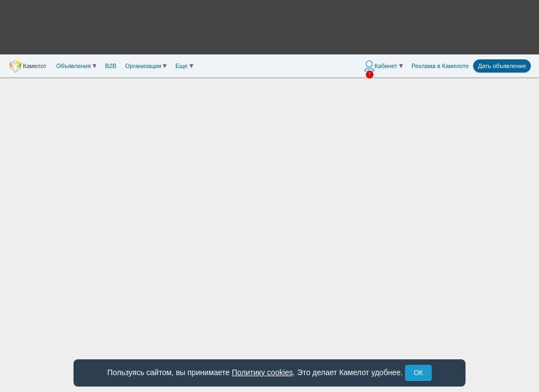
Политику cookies (262, 372)
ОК (418, 373)
